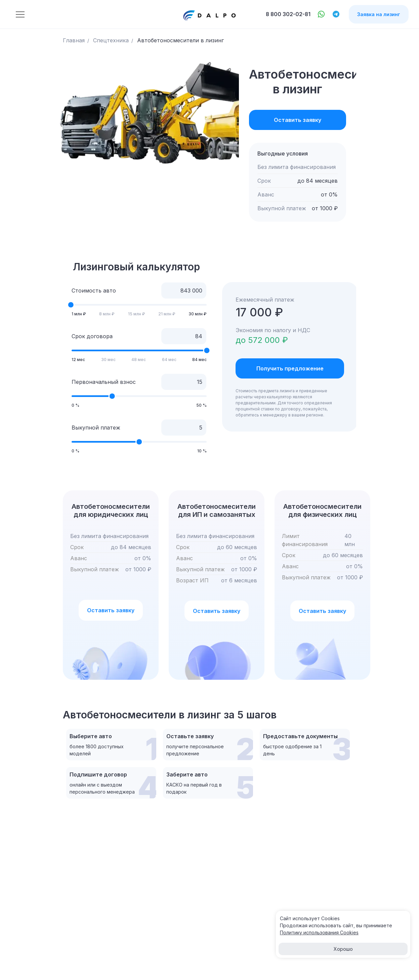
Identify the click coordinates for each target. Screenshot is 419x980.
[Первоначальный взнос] (184, 382)
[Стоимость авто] (184, 290)
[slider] (71, 305)
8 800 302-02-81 (288, 14)
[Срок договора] (184, 336)
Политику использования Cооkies (319, 932)
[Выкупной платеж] (184, 427)
